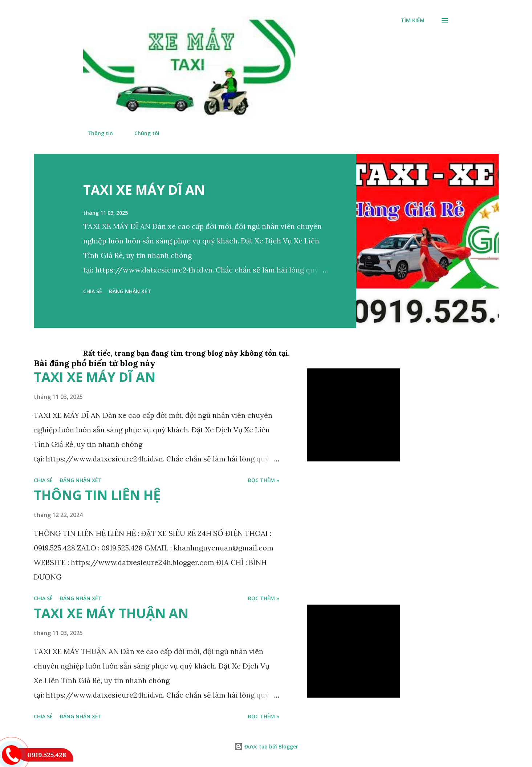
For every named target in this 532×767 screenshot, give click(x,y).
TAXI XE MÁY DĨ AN (144, 190)
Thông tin (96, 133)
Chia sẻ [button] (93, 291)
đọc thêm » (263, 480)
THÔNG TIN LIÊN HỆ (97, 495)
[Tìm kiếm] (413, 20)
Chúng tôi (143, 133)
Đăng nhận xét (130, 291)
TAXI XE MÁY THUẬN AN (111, 613)
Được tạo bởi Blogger (266, 746)
